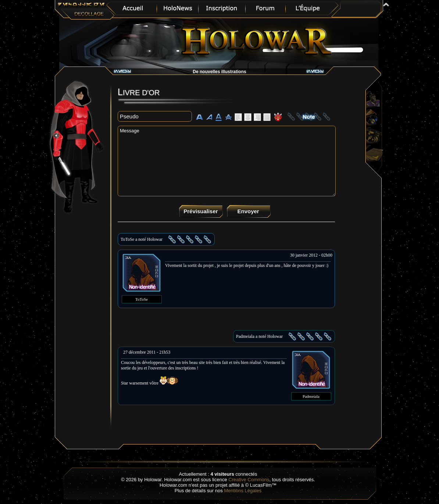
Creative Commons (249, 480)
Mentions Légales (243, 491)
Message (227, 161)
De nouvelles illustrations (219, 72)
